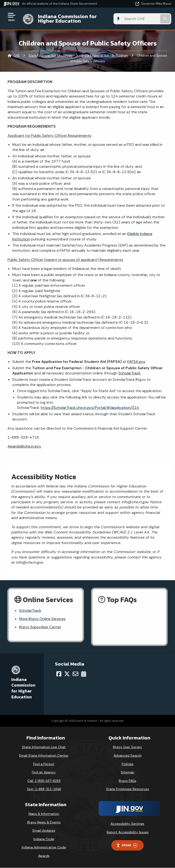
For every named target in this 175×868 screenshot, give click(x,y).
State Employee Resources (128, 789)
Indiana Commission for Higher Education (75, 19)
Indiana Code (44, 839)
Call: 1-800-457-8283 (44, 781)
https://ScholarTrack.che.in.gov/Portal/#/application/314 (90, 408)
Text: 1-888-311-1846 (44, 789)
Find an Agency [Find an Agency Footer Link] (44, 772)
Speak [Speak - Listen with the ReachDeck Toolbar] (127, 845)
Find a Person (44, 764)
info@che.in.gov (29, 562)
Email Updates (44, 831)
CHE (17, 56)
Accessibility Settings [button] (127, 824)
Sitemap (127, 772)
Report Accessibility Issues (128, 832)
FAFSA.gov (136, 362)
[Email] (75, 674)
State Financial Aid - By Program (105, 56)
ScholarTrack (129, 373)
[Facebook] (59, 674)
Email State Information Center (44, 756)
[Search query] (147, 19)
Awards (44, 856)
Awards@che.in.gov (24, 446)
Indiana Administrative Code (44, 848)
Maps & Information (44, 814)
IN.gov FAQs (127, 781)
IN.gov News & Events (44, 822)
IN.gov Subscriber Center (40, 627)
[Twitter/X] (67, 674)
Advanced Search (128, 756)
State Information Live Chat (44, 747)
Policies (128, 764)
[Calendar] (84, 674)
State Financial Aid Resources (50, 56)
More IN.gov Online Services (42, 619)
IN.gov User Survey (127, 747)
